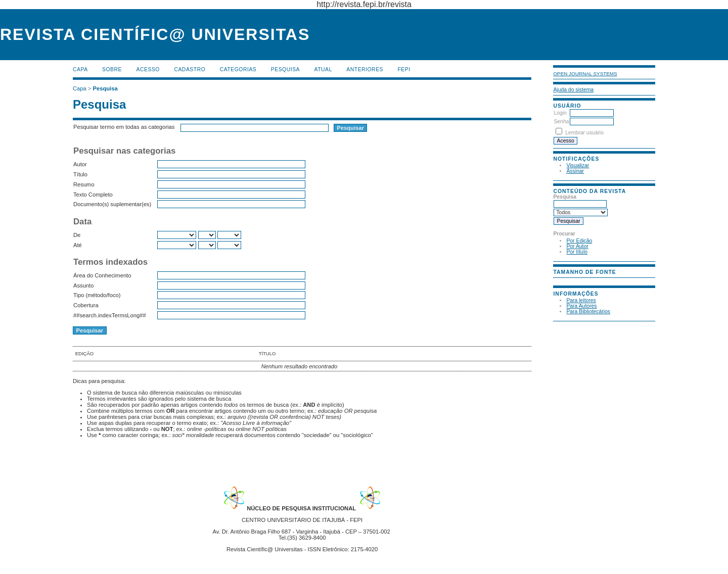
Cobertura (86, 305)
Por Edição (579, 241)
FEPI (404, 69)
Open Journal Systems (585, 74)
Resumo (84, 184)
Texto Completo (93, 195)
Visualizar (578, 165)
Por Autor (577, 246)
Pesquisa (285, 69)
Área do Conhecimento (102, 275)
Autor (80, 164)
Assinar (575, 171)
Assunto (83, 285)
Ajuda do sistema (573, 90)
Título (80, 174)
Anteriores (365, 69)
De (77, 235)
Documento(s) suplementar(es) (112, 204)
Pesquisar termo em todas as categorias (124, 127)
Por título (577, 252)
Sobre (112, 69)
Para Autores (581, 306)
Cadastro (190, 69)
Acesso (148, 69)
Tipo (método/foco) (97, 295)
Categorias (238, 69)
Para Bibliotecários (588, 312)
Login (560, 113)
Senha (561, 122)
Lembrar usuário (584, 133)
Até (78, 245)
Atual (323, 69)
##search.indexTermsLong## (110, 315)
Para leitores (581, 300)
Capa (80, 69)
